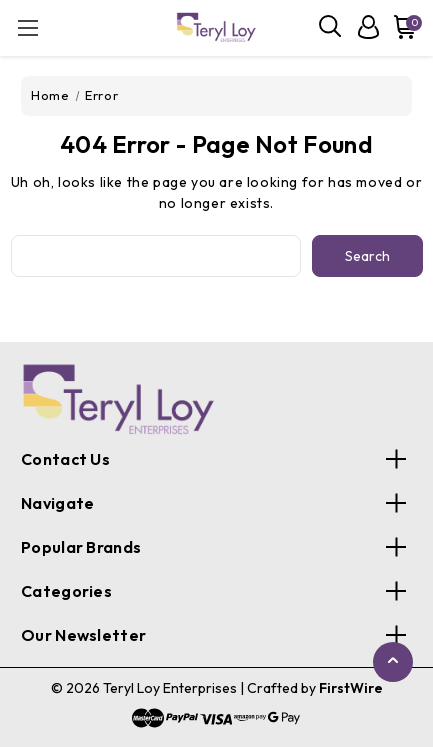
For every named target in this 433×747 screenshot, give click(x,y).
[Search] (331, 27)
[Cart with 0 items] (401, 27)
